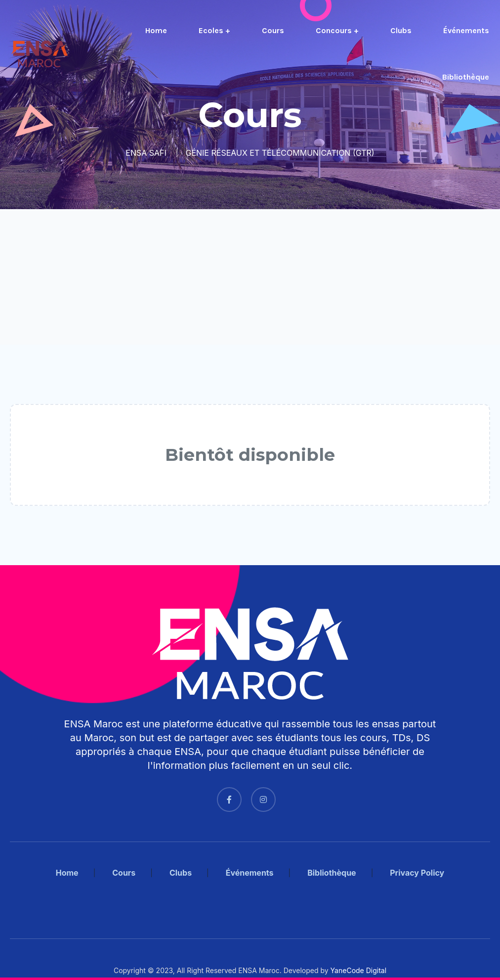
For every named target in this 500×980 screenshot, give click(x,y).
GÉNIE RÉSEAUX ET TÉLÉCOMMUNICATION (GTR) (280, 153)
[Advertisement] (250, 277)
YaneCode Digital (358, 970)
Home (156, 30)
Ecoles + (214, 30)
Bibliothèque (466, 77)
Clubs (401, 30)
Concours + (337, 30)
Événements (466, 30)
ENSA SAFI (146, 153)
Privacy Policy (417, 873)
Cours (273, 30)
